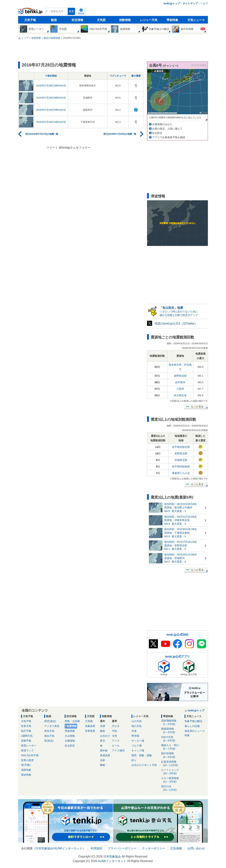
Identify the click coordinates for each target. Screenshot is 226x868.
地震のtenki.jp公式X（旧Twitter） (176, 324)
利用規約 (97, 848)
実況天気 (49, 731)
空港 (134, 731)
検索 (71, 11)
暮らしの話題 (192, 726)
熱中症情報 (172, 755)
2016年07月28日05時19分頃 (51, 110)
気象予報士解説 (193, 721)
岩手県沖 (180, 382)
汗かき (116, 726)
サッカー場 (138, 741)
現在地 (81, 13)
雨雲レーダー (29, 746)
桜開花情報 (172, 731)
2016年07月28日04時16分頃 (51, 122)
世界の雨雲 (27, 760)
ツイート (52, 148)
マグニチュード (118, 76)
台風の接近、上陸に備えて (167, 129)
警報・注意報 (72, 721)
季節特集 (172, 20)
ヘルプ (204, 3)
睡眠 (102, 765)
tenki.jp (31, 12)
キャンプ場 (138, 750)
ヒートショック (172, 772)
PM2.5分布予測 (30, 755)
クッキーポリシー (154, 848)
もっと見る (197, 407)
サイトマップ (190, 3)
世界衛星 (90, 731)
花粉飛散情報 (172, 722)
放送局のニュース (195, 731)
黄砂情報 (26, 775)
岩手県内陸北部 (181, 447)
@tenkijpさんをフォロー (75, 148)
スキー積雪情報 (172, 780)
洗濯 (102, 726)
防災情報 (78, 20)
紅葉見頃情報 (172, 764)
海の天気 (137, 726)
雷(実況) (49, 741)
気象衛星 (90, 726)
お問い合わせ (196, 848)
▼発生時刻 (51, 76)
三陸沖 (180, 389)
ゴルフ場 (137, 746)
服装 (102, 731)
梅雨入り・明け (172, 747)
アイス (116, 741)
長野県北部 (180, 376)
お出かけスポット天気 (144, 765)
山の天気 (137, 721)
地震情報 (72, 726)
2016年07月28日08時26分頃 (51, 98)
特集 (187, 735)
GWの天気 (172, 739)
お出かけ (105, 736)
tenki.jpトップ (172, 3)
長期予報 (26, 741)
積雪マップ (27, 750)
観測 (54, 20)
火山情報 (70, 736)
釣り (134, 760)
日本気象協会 (44, 848)
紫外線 (104, 750)
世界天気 (26, 726)
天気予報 (30, 20)
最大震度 (136, 76)
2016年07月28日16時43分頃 (51, 86)
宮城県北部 (181, 460)
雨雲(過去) (50, 721)
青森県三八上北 (181, 473)
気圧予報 (26, 731)
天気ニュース (196, 20)
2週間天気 (27, 736)
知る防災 (157, 133)
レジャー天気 (149, 20)
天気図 (101, 20)
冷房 (114, 736)
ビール (116, 746)
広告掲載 (176, 848)
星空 (102, 741)
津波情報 (70, 731)
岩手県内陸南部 (181, 467)
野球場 (135, 736)
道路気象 (26, 770)
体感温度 (105, 755)
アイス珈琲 (118, 750)
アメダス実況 (52, 726)
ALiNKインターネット (68, 848)
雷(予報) (26, 765)
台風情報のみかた (162, 124)
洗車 (102, 760)
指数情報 (125, 20)
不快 (114, 731)
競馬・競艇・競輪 (142, 755)
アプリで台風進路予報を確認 (169, 137)
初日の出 (172, 788)
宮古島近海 (180, 395)
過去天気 (49, 736)
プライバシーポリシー (122, 848)
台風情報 (70, 741)
